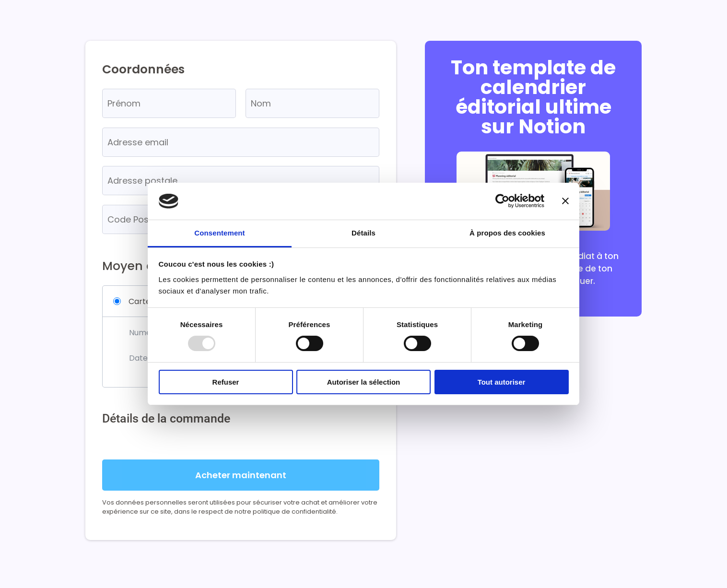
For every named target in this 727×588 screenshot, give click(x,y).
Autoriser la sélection (364, 382)
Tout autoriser (502, 382)
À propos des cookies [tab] (507, 233)
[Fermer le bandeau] (565, 201)
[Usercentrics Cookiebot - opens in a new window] (502, 201)
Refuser (226, 382)
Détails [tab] (363, 233)
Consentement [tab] (219, 233)
